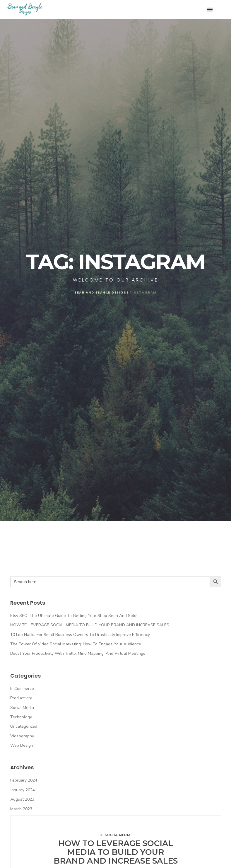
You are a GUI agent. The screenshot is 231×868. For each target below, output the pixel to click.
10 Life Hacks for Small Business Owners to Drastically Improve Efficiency (80, 635)
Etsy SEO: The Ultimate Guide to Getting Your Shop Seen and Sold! (74, 616)
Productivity (21, 698)
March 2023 (21, 809)
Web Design (22, 745)
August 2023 (22, 799)
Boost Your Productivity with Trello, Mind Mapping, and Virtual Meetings (78, 653)
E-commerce (22, 689)
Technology (21, 717)
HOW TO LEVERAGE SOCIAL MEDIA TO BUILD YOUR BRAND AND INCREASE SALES (90, 625)
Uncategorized (24, 726)
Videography (22, 736)
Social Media (22, 708)
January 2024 (23, 790)
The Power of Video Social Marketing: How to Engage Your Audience (76, 644)
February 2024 (24, 780)
